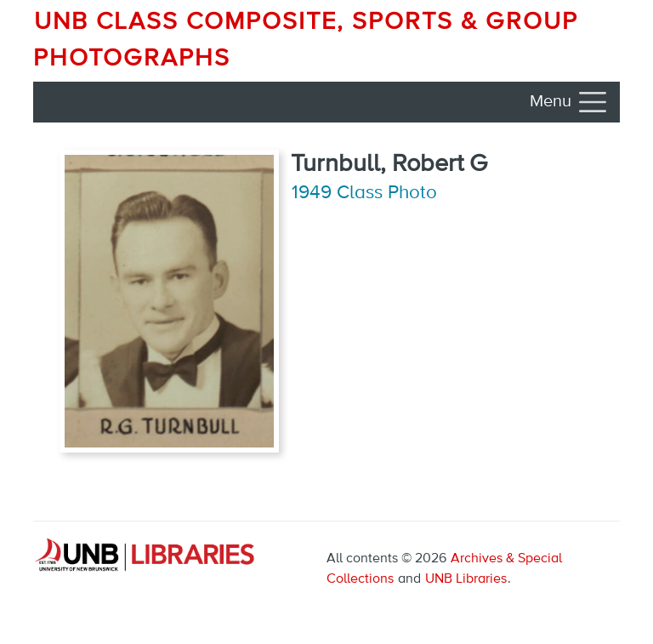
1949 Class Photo (364, 193)
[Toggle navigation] (570, 102)
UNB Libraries (466, 579)
